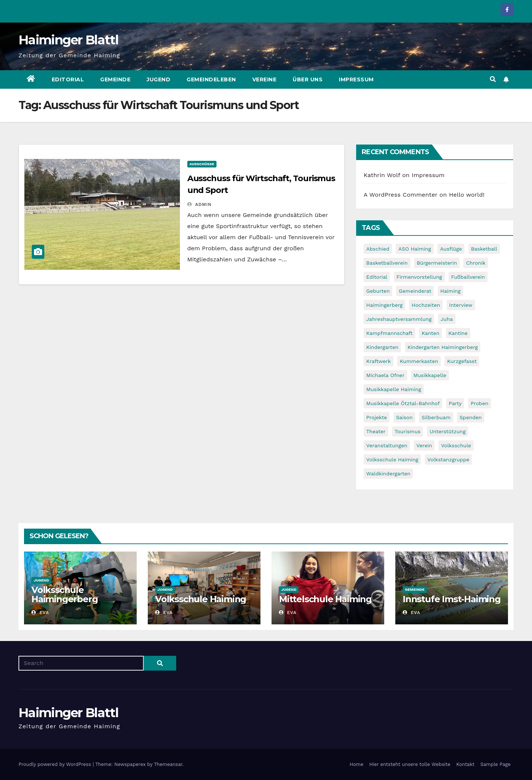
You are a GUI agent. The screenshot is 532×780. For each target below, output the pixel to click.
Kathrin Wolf (382, 175)
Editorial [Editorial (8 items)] (377, 277)
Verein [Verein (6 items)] (424, 445)
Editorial (68, 79)
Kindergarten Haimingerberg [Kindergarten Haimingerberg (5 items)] (443, 347)
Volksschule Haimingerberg (64, 594)
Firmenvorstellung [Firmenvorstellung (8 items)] (419, 277)
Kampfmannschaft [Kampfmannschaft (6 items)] (389, 333)
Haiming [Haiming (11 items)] (451, 291)
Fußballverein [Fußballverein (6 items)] (468, 277)
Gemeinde (115, 79)
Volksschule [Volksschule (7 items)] (456, 445)
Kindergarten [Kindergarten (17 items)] (382, 347)
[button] (493, 79)
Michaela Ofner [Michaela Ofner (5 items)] (385, 375)
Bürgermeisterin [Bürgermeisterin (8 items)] (437, 263)
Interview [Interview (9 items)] (461, 305)
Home (356, 764)
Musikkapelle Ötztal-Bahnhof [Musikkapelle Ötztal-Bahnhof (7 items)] (403, 403)
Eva (40, 613)
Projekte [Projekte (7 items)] (376, 417)
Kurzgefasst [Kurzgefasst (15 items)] (462, 361)
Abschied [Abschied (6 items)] (378, 249)
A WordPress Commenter (400, 195)
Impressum (356, 79)
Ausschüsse (202, 164)
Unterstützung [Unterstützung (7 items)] (448, 431)
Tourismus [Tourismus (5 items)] (407, 431)
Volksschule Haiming (201, 599)
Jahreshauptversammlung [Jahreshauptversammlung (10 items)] (399, 319)
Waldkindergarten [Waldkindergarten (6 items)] (388, 474)
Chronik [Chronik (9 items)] (476, 263)
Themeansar (168, 764)
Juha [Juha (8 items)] (447, 319)
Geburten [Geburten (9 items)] (378, 291)
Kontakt (465, 764)
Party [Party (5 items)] (455, 403)
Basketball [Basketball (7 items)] (484, 249)
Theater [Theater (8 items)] (376, 431)
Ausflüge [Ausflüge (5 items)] (451, 249)
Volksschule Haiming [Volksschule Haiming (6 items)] (392, 459)
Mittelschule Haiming (325, 599)
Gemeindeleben (211, 79)
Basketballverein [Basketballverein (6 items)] (387, 263)
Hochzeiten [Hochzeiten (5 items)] (426, 305)
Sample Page (495, 764)
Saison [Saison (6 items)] (404, 417)
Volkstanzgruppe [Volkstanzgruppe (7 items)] (449, 459)
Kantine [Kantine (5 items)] (458, 333)
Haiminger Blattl (68, 40)
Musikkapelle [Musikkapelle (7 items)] (430, 375)
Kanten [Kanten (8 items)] (430, 333)
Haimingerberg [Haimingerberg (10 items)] (384, 305)
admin (199, 204)
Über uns (308, 79)
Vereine (265, 79)
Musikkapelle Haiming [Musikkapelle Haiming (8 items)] (394, 389)
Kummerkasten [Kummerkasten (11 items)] (419, 361)
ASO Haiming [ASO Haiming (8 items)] (415, 249)
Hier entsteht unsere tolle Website (410, 764)
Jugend (158, 79)
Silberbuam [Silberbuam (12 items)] (436, 417)
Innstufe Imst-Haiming (452, 599)
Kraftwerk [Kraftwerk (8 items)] (378, 361)
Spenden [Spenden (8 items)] (471, 417)
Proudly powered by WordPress (56, 764)
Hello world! (467, 195)
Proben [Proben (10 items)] (480, 403)
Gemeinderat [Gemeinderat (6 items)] (415, 291)
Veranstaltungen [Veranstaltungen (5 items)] (387, 445)
